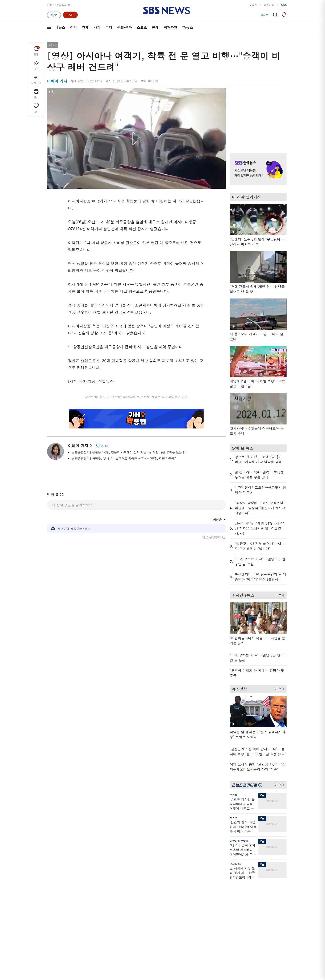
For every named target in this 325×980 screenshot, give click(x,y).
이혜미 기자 (80, 446)
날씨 (224, 887)
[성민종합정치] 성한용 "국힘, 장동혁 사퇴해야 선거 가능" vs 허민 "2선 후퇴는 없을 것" (129, 452)
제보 (224, 892)
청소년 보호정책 (233, 978)
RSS (224, 912)
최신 (50, 887)
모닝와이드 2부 (91, 902)
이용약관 (116, 954)
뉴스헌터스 (88, 892)
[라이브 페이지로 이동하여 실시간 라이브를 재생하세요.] (70, 15)
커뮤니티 (261, 897)
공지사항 (227, 929)
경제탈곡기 (236, 864)
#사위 (265, 15)
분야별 (51, 879)
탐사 (154, 930)
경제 (85, 27)
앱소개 (225, 907)
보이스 (121, 915)
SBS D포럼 (264, 926)
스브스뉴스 (193, 913)
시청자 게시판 (230, 917)
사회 (97, 27)
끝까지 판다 (159, 925)
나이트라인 (88, 917)
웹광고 (100, 954)
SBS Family (212, 954)
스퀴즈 (260, 902)
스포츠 (142, 27)
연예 (155, 27)
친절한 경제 (159, 897)
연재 (154, 879)
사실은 (156, 887)
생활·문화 (124, 27)
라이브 (225, 897)
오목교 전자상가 (196, 925)
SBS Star (263, 919)
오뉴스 (86, 912)
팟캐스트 (261, 892)
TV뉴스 (187, 27)
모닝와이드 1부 (91, 897)
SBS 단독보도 (160, 892)
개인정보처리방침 (139, 954)
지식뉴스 (261, 887)
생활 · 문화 (54, 912)
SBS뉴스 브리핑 (126, 920)
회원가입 (269, 5)
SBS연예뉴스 (266, 913)
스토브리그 (193, 902)
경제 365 (157, 902)
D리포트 (157, 907)
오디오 (121, 903)
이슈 (50, 932)
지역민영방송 (239, 954)
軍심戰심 (122, 887)
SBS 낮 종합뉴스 (127, 925)
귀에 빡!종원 (194, 892)
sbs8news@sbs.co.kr (173, 968)
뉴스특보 (87, 927)
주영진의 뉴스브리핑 (94, 907)
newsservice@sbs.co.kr (171, 975)
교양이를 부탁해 (239, 841)
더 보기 (278, 594)
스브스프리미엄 (266, 879)
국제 (109, 27)
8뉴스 (61, 27)
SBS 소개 (55, 954)
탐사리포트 (158, 918)
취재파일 (170, 27)
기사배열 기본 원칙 (210, 978)
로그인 (253, 5)
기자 (224, 902)
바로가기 (227, 879)
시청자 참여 (80, 954)
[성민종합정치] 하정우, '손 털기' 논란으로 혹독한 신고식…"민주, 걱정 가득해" (123, 458)
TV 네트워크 (55, 927)
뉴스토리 (87, 922)
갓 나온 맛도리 (195, 920)
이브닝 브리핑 (125, 892)
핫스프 (234, 818)
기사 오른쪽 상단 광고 (257, 115)
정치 (74, 27)
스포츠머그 (193, 887)
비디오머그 (193, 879)
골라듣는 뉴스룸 (126, 910)
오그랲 (234, 795)
